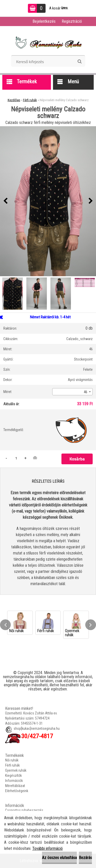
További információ (47, 848)
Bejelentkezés (44, 21)
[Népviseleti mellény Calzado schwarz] (48, 201)
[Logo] (48, 42)
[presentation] (5, 201)
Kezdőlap (14, 100)
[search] (79, 62)
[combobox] (72, 392)
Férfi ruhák (30, 100)
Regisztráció (72, 21)
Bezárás (85, 858)
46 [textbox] (86, 392)
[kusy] (16, 458)
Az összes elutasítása (59, 858)
